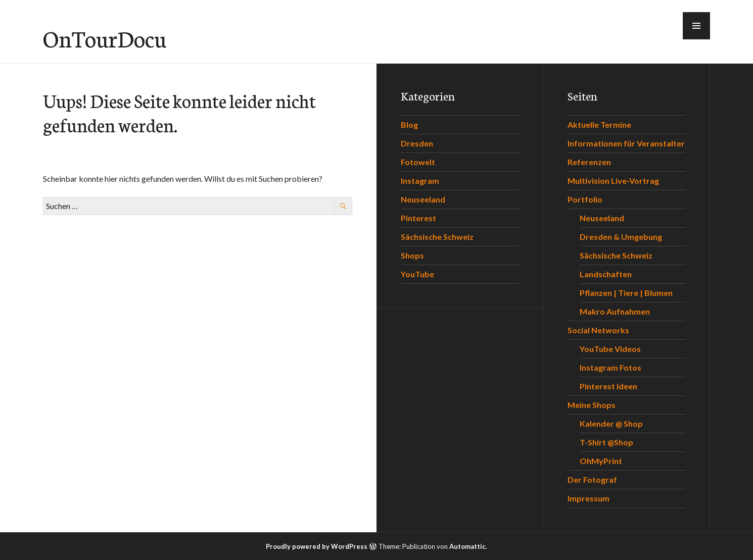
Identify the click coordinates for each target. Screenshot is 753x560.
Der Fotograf (592, 479)
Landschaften (606, 274)
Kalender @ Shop (611, 423)
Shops (412, 255)
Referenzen (589, 162)
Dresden (417, 143)
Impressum (589, 498)
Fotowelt (418, 162)
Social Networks (598, 330)
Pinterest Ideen (608, 386)
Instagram (420, 181)
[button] (696, 26)
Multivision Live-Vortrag (613, 181)
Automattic (467, 546)
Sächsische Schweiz (437, 237)
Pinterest (418, 218)
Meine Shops (592, 405)
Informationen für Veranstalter (626, 143)
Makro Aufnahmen (615, 311)
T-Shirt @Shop (606, 442)
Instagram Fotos (610, 367)
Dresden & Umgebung (621, 237)
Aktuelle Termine (599, 124)
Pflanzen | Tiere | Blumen (626, 293)
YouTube (417, 274)
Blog (409, 124)
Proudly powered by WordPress (317, 546)
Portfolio (585, 199)
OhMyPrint (601, 461)
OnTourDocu (105, 38)
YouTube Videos (610, 349)
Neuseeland (423, 199)
